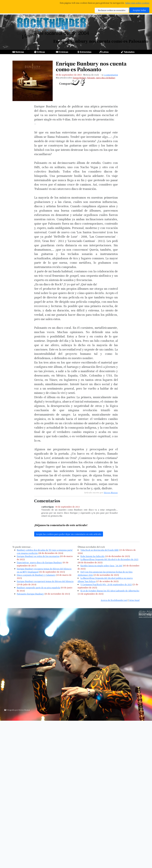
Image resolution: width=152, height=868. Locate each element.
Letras (105, 52)
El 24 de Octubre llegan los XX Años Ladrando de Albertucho (110, 591)
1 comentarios (111, 75)
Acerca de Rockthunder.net (114, 600)
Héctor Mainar (111, 492)
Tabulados (129, 52)
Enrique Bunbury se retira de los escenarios (38, 556)
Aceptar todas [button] (139, 10)
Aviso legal (134, 600)
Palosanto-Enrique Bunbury (30, 594)
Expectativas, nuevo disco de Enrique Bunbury (39, 562)
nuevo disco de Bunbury (106, 78)
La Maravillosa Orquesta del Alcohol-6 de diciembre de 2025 (109, 559)
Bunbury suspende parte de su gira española (38, 587)
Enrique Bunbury (79, 78)
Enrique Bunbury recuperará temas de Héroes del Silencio (45, 581)
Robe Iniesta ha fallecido (92, 556)
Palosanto (91, 78)
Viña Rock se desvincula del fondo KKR (100, 550)
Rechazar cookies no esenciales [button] (112, 10)
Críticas (41, 52)
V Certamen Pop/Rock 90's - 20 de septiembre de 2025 (106, 584)
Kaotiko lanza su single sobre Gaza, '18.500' (101, 565)
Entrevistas (85, 52)
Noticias (20, 52)
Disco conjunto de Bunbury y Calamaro (36, 575)
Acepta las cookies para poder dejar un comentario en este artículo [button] (69, 534)
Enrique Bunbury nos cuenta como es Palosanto (91, 66)
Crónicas (64, 52)
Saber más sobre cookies (137, 3)
